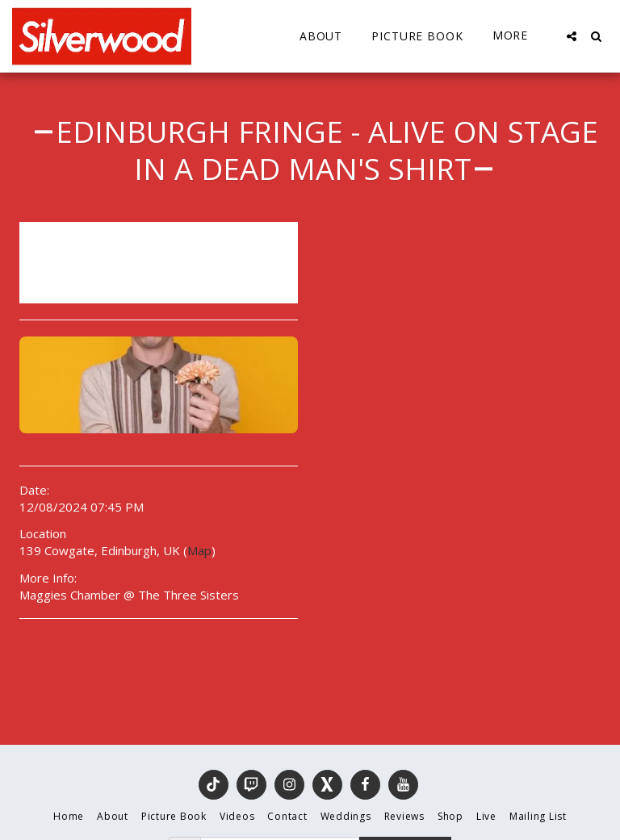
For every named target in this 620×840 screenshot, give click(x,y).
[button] (572, 36)
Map (199, 550)
